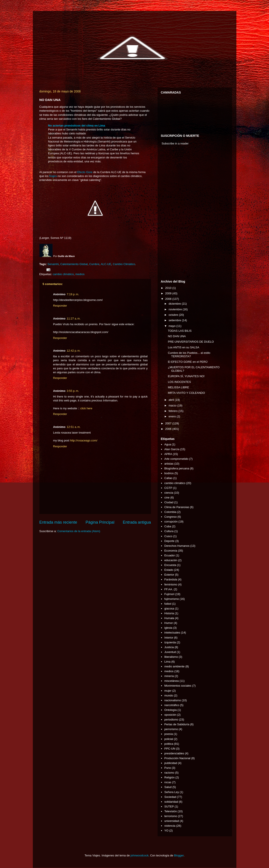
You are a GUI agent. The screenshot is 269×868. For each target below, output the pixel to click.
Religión (170, 777)
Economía (171, 551)
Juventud (170, 652)
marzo (173, 405)
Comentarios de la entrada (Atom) (79, 531)
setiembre (175, 320)
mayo (172, 326)
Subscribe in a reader (175, 143)
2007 (169, 423)
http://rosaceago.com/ (84, 440)
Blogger (179, 855)
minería (169, 676)
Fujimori (169, 594)
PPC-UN (170, 749)
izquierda (170, 642)
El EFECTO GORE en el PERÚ (188, 362)
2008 (169, 299)
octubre (174, 315)
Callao (168, 478)
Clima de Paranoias (177, 507)
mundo (169, 695)
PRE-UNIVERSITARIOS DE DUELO (191, 342)
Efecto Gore (85, 172)
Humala (169, 618)
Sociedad (170, 797)
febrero (173, 411)
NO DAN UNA (177, 336)
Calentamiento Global (74, 264)
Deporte (169, 541)
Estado (169, 570)
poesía (169, 734)
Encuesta (170, 565)
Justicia (169, 647)
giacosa (169, 608)
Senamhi (53, 264)
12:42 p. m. (74, 351)
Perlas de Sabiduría (177, 724)
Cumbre (94, 264)
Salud (168, 787)
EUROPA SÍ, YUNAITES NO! (186, 376)
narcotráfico (172, 705)
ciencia (169, 493)
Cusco (168, 536)
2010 (169, 288)
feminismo (171, 584)
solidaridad (171, 802)
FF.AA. (169, 589)
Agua (168, 444)
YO (166, 831)
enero (173, 416)
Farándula (171, 579)
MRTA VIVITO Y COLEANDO (186, 393)
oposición (170, 715)
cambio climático (63, 274)
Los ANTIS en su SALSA (184, 347)
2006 (169, 429)
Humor (169, 623)
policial (169, 739)
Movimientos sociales (178, 686)
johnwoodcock (139, 855)
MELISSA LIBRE (178, 387)
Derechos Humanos (177, 546)
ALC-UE (106, 264)
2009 (169, 293)
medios (80, 274)
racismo (169, 773)
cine (167, 497)
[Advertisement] (174, 214)
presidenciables (174, 753)
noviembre (176, 309)
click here (86, 408)
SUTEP (169, 806)
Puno (168, 768)
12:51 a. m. (74, 427)
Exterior (169, 575)
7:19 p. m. (73, 294)
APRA (168, 454)
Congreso (171, 517)
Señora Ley (172, 792)
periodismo (171, 720)
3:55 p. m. (73, 391)
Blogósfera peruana (177, 468)
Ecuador (170, 555)
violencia (170, 826)
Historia (169, 613)
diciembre (175, 304)
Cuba (168, 526)
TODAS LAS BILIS (180, 331)
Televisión (171, 811)
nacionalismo (173, 700)
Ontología (171, 710)
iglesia (168, 628)
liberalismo (171, 657)
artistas (169, 464)
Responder (60, 306)
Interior (169, 638)
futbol (168, 604)
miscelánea (172, 681)
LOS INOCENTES (179, 382)
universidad (172, 821)
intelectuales (172, 633)
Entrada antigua (137, 522)
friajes (53, 176)
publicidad (171, 763)
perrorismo (171, 729)
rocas (168, 782)
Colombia (170, 512)
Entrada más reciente (58, 522)
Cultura (169, 531)
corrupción (171, 522)
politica (169, 744)
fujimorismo (172, 599)
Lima (167, 662)
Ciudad (169, 502)
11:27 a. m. (74, 319)
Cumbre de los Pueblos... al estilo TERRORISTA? (189, 355)
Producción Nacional (177, 758)
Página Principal (100, 522)
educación (171, 560)
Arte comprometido (176, 459)
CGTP (168, 488)
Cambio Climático (124, 264)
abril (172, 400)
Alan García (172, 449)
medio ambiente (175, 666)
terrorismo (171, 816)
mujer (168, 691)
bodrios (169, 473)
